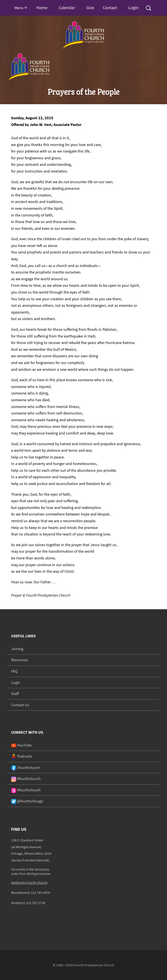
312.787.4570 (40, 893)
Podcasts (22, 756)
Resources (20, 660)
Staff (15, 694)
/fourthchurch (26, 768)
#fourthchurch (26, 779)
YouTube (21, 745)
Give (90, 8)
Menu (21, 8)
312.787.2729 (36, 903)
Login (133, 8)
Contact (110, 8)
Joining (17, 649)
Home (42, 8)
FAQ (14, 671)
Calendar (67, 8)
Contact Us (20, 705)
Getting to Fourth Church (29, 883)
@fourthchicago (27, 801)
